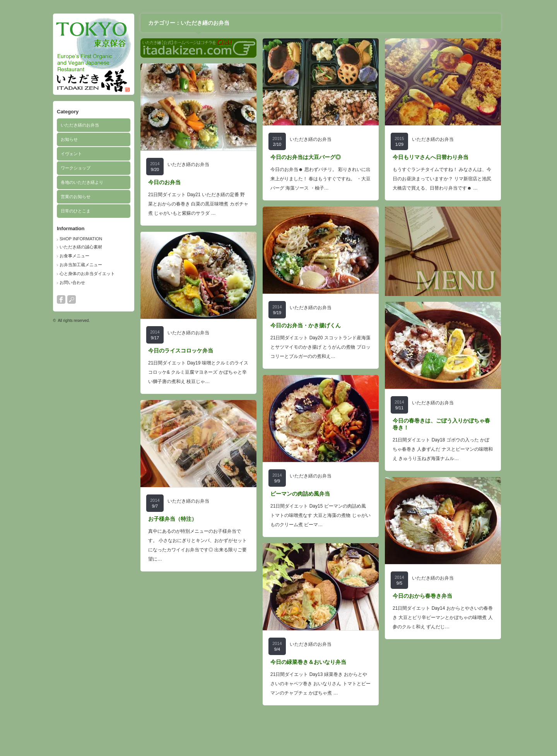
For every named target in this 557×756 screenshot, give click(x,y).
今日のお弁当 (164, 182)
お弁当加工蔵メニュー (81, 265)
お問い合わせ (72, 282)
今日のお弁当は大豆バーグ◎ (306, 157)
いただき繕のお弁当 (80, 125)
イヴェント (71, 154)
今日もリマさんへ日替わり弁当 (431, 157)
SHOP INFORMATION (81, 239)
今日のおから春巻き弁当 (422, 596)
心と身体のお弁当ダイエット (87, 274)
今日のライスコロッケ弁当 (181, 351)
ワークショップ (76, 168)
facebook (61, 299)
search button (72, 299)
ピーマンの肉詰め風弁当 (300, 494)
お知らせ (69, 139)
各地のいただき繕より (82, 182)
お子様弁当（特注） (173, 519)
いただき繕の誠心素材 (81, 247)
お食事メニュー (74, 256)
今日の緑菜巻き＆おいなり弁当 (308, 662)
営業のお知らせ (76, 197)
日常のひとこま (76, 211)
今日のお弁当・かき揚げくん (306, 325)
